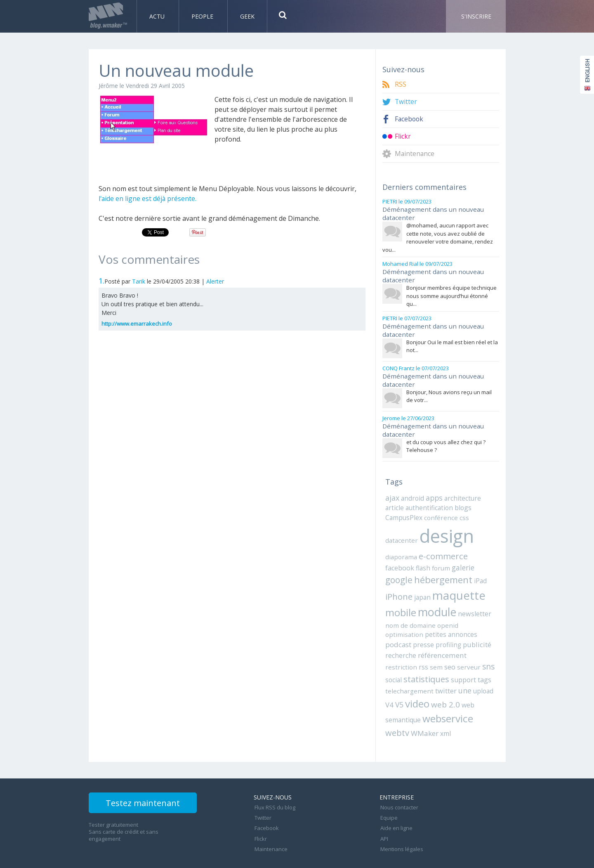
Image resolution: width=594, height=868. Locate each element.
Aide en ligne (396, 807)
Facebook (410, 119)
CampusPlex (404, 513)
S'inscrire (476, 16)
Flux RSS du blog (274, 788)
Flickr (403, 136)
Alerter (215, 281)
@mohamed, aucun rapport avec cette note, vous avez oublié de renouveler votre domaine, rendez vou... (438, 237)
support (462, 663)
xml (443, 715)
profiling (474, 629)
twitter (441, 674)
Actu (158, 16)
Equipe (388, 797)
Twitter (406, 102)
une (459, 674)
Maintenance (415, 154)
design (444, 531)
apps (434, 494)
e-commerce (441, 550)
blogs (458, 504)
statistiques (425, 662)
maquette (428, 590)
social (393, 663)
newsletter (441, 608)
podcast (426, 629)
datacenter (401, 535)
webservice (447, 701)
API (383, 816)
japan (393, 592)
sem (432, 651)
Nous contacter (398, 788)
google (457, 562)
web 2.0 (435, 687)
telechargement (407, 674)
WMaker (423, 715)
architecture (462, 494)
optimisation (449, 620)
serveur (463, 651)
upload (477, 674)
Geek (247, 16)
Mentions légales (401, 825)
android (412, 494)
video (407, 686)
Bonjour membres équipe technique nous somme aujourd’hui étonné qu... (451, 294)
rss (420, 651)
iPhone (472, 576)
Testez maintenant (149, 786)
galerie (430, 563)
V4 (492, 674)
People (203, 16)
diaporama (400, 551)
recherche (428, 640)
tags (483, 663)
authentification (426, 504)
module (404, 607)
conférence (439, 513)
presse (451, 629)
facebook (480, 551)
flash (392, 563)
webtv (397, 715)
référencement (467, 640)
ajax (392, 494)
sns (481, 650)
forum (409, 563)
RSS (401, 84)
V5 (389, 687)
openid (420, 620)
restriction (400, 651)
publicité (398, 640)
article (394, 504)
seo (445, 651)
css (461, 513)
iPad (451, 576)
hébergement (414, 575)
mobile (470, 591)
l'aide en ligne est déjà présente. (148, 199)
